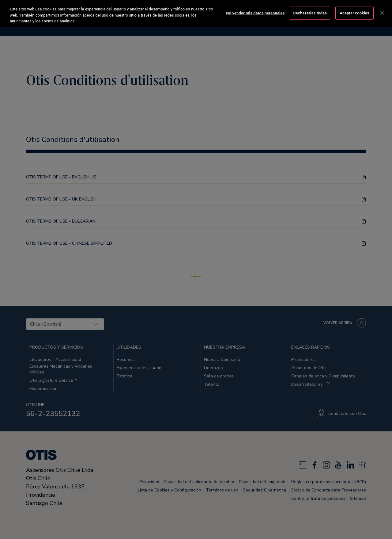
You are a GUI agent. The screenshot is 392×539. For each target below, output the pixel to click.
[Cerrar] (382, 12)
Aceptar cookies (354, 12)
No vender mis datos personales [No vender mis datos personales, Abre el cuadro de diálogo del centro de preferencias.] (255, 12)
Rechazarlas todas (310, 12)
